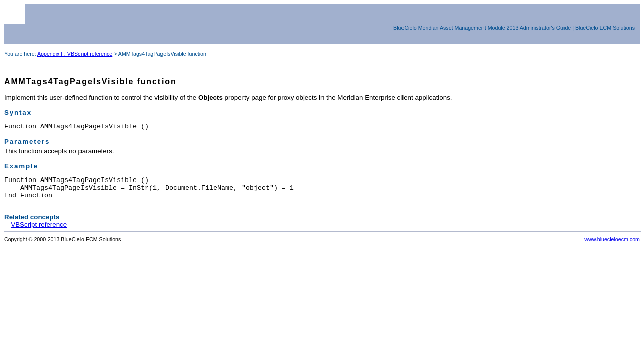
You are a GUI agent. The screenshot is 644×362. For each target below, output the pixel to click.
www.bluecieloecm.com (612, 245)
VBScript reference (39, 231)
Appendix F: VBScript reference (75, 54)
